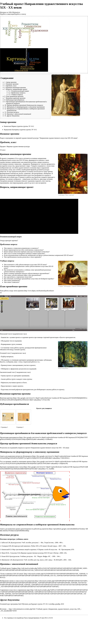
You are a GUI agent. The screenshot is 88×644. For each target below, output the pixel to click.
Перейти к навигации (7, 14)
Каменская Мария (10, 126)
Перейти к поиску (20, 14)
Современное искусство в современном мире (15, 590)
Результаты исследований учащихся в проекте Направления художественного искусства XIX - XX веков (35, 448)
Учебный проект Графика (9, 568)
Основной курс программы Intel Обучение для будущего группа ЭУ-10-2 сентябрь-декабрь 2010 (32, 604)
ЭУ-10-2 (31, 126)
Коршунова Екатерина (11, 130)
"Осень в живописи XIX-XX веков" (12, 574)
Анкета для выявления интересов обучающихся (16, 456)
